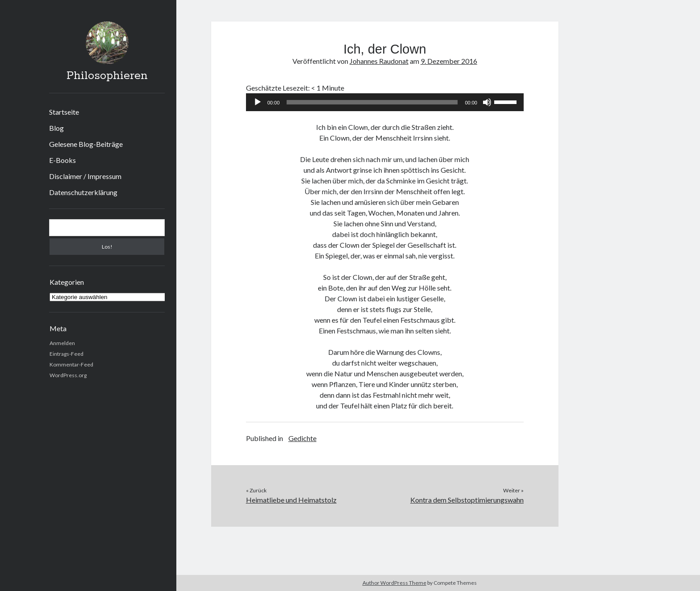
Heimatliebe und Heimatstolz (291, 500)
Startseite (64, 112)
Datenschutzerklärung (83, 192)
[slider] (372, 102)
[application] (385, 102)
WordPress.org (68, 375)
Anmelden (62, 343)
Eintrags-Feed (67, 354)
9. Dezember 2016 (449, 61)
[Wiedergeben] (258, 102)
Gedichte (302, 438)
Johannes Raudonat (379, 61)
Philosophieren (107, 76)
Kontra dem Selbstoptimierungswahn (467, 500)
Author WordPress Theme (394, 583)
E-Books (62, 160)
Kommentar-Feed (71, 364)
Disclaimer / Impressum (85, 176)
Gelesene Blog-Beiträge (86, 144)
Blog (56, 128)
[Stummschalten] (487, 102)
